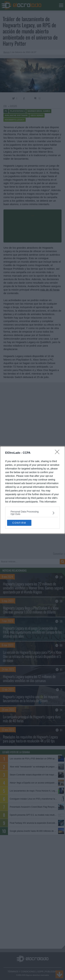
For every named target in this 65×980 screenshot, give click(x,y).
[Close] (58, 453)
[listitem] (32, 513)
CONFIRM (19, 523)
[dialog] (32, 490)
